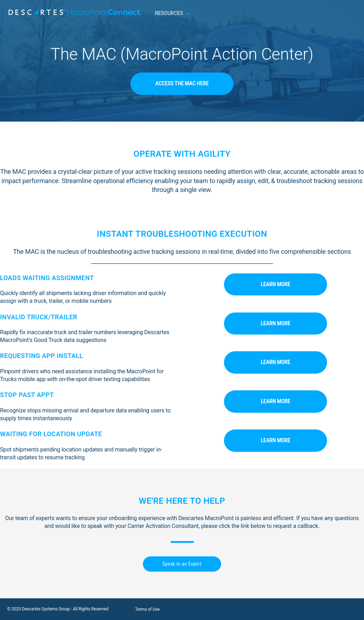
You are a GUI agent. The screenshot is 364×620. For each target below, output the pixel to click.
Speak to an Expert (182, 564)
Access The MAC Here (182, 83)
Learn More (275, 284)
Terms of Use (147, 609)
